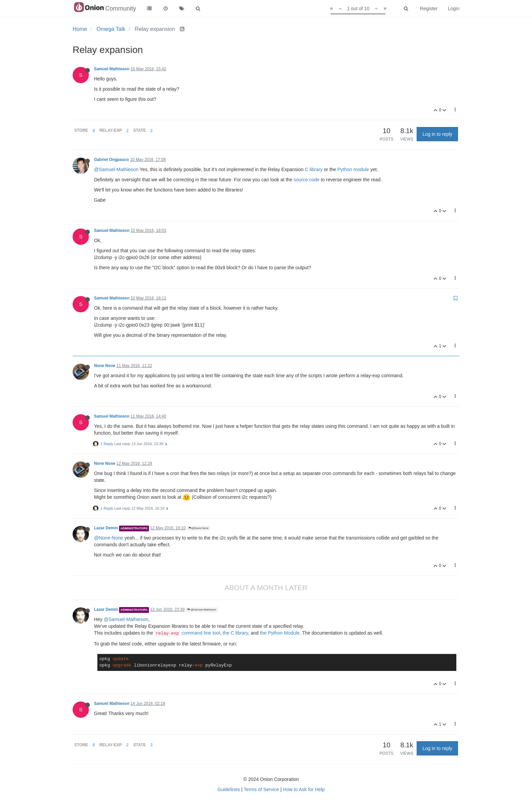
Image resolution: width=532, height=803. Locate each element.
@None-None (109, 538)
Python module (353, 169)
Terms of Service (261, 789)
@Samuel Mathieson (202, 610)
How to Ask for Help (304, 789)
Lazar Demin (106, 528)
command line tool (187, 633)
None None (105, 366)
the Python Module (280, 633)
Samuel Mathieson (112, 69)
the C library (235, 633)
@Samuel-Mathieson (116, 169)
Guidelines (229, 789)
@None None (199, 528)
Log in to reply (437, 134)
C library (314, 169)
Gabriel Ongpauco (111, 160)
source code (306, 180)
